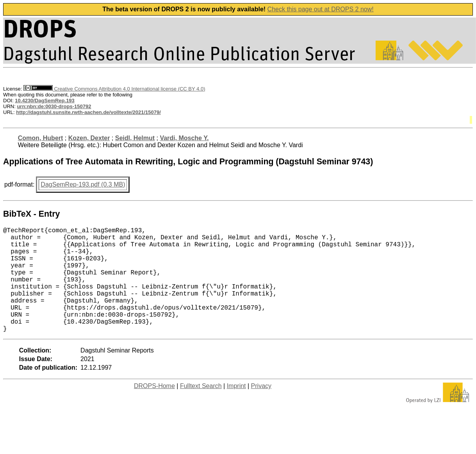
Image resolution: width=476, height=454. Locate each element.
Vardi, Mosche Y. (184, 138)
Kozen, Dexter (89, 138)
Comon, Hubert (41, 138)
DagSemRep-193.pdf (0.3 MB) (83, 184)
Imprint (236, 409)
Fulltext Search (201, 409)
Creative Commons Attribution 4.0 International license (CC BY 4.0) (114, 89)
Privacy (261, 409)
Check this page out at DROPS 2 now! (321, 9)
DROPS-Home (154, 409)
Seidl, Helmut (135, 138)
